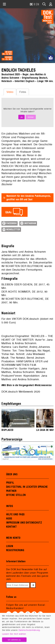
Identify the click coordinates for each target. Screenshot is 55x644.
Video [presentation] (10, 92)
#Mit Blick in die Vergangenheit (18, 385)
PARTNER (11, 491)
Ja (21, 117)
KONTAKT (12, 527)
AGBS (9, 519)
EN (37, 4)
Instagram (28, 223)
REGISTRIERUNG (15, 550)
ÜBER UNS (12, 474)
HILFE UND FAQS (15, 514)
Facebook (10, 223)
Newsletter (11, 230)
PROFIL (10, 483)
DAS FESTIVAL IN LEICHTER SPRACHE (27, 487)
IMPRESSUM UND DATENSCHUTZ (24, 523)
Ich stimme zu (14, 640)
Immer (31, 117)
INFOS (10, 506)
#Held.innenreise (43, 385)
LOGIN (10, 546)
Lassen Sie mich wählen (14, 634)
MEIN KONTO (13, 538)
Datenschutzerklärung (29, 630)
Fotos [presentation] (23, 92)
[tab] (10, 92)
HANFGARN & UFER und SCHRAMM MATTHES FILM (25, 363)
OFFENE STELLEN (16, 495)
